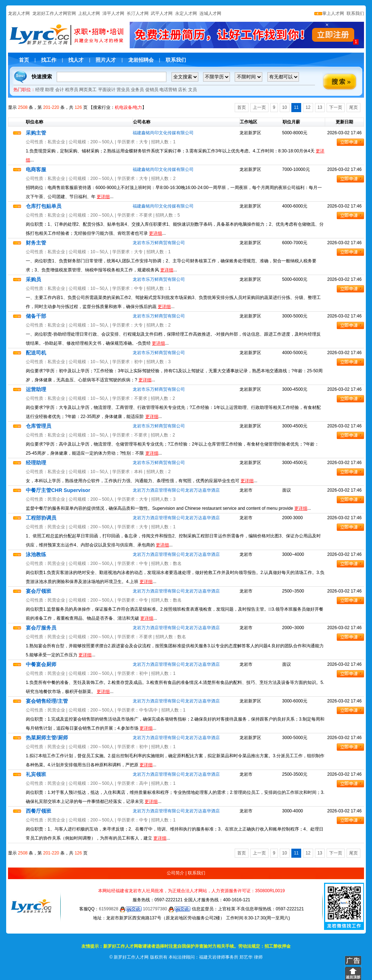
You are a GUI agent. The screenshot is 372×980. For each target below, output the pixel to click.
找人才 (76, 60)
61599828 (120, 909)
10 (285, 107)
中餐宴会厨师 (41, 664)
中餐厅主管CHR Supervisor (58, 490)
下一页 (336, 107)
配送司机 (36, 353)
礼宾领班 (36, 774)
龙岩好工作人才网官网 (54, 13)
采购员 (33, 279)
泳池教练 (36, 554)
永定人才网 (186, 13)
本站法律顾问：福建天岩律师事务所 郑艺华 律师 (216, 957)
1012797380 (167, 909)
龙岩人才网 (19, 13)
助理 (49, 90)
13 (320, 107)
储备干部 (36, 316)
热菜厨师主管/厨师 (47, 738)
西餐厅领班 (39, 811)
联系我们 (355, 13)
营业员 (123, 90)
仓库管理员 (39, 426)
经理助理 (36, 463)
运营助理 (36, 389)
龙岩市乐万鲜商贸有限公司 (159, 243)
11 (296, 107)
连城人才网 (210, 13)
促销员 (152, 90)
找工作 (49, 60)
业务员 (137, 90)
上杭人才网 (89, 13)
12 (308, 107)
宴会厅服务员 (41, 628)
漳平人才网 (113, 13)
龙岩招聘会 (141, 60)
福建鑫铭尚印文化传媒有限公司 (163, 133)
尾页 (353, 107)
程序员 (72, 90)
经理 (40, 90)
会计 (60, 90)
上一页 (259, 107)
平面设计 (107, 90)
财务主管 (36, 243)
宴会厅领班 (39, 591)
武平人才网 (162, 13)
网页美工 (88, 90)
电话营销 (168, 90)
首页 (24, 60)
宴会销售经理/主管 (47, 701)
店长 (182, 90)
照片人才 (106, 60)
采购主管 (36, 133)
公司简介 (175, 873)
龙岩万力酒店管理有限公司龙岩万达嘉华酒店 (176, 490)
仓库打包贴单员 (44, 206)
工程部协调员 (41, 518)
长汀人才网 (138, 13)
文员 (193, 90)
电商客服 (36, 169)
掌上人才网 (329, 13)
